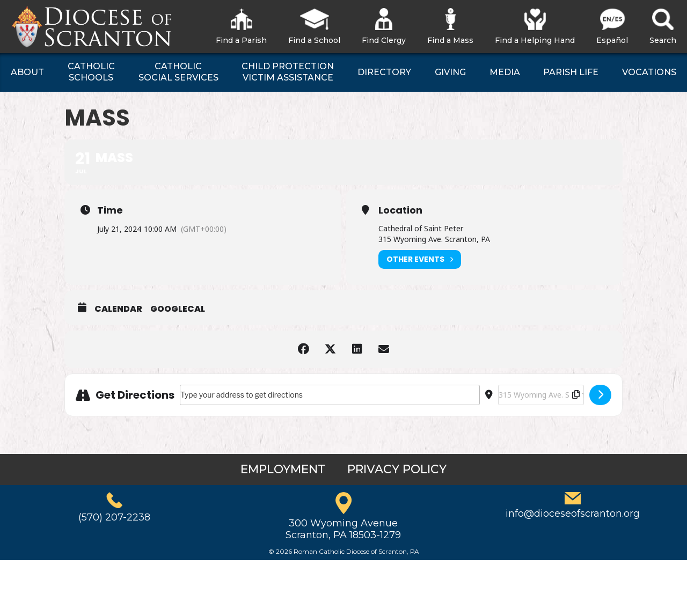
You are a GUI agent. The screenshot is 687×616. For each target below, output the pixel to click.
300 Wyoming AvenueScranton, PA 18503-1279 (343, 529)
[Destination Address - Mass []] (541, 395)
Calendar (118, 309)
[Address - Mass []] (330, 395)
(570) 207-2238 (114, 517)
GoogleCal (178, 309)
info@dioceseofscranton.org (573, 514)
